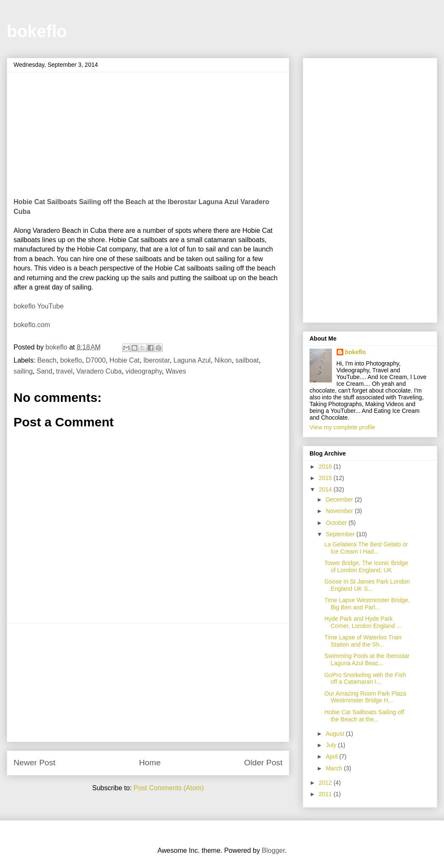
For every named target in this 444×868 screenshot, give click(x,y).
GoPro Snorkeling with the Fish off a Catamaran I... (365, 678)
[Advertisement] (148, 682)
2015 (326, 478)
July (332, 745)
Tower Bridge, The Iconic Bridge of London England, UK (366, 566)
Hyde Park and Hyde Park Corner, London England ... (363, 622)
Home (150, 763)
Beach (47, 360)
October (337, 523)
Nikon (223, 360)
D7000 (96, 360)
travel (64, 371)
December (340, 500)
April (332, 756)
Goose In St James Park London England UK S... (367, 585)
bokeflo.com (32, 325)
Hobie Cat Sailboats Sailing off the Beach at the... (364, 716)
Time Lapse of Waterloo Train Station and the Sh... (363, 641)
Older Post (263, 763)
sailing (23, 371)
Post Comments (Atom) (169, 788)
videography (144, 371)
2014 (326, 489)
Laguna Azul (192, 360)
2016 (326, 467)
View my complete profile (342, 427)
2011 (326, 794)
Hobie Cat (125, 360)
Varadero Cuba (99, 371)
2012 (326, 783)
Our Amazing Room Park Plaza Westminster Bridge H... (365, 697)
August (336, 734)
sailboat (247, 360)
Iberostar (156, 360)
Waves (176, 371)
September (341, 534)
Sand (44, 371)
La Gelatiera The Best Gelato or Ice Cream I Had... (366, 548)
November (340, 511)
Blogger (273, 850)
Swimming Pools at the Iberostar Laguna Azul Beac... (367, 659)
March (335, 768)
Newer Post (34, 763)
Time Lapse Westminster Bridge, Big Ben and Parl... (367, 604)
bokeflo (37, 31)
